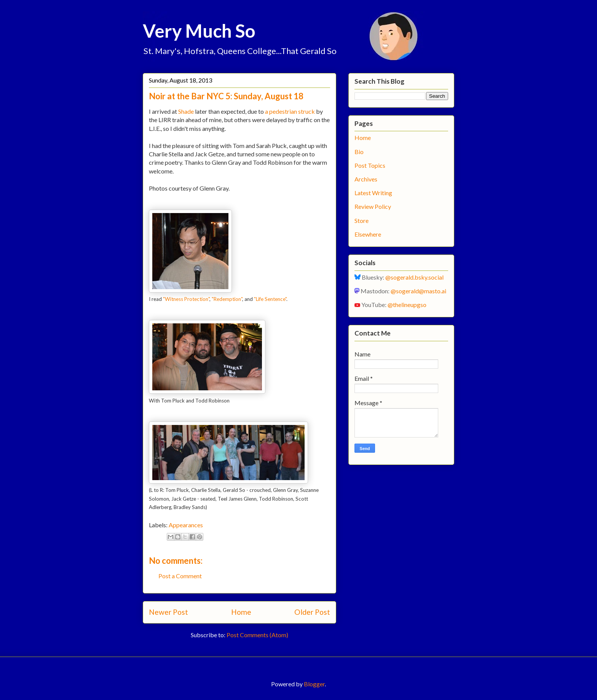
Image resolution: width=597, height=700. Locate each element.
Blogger (314, 684)
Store (362, 220)
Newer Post (168, 612)
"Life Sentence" (270, 299)
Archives (366, 179)
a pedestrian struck (290, 111)
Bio (359, 152)
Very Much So (199, 31)
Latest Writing (373, 193)
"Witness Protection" (186, 299)
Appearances (186, 525)
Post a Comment (180, 576)
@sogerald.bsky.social (414, 277)
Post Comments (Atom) (257, 635)
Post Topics (370, 165)
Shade (186, 111)
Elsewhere (368, 234)
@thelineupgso (407, 305)
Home (241, 612)
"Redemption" (227, 299)
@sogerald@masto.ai (418, 291)
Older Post (312, 612)
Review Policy (373, 206)
